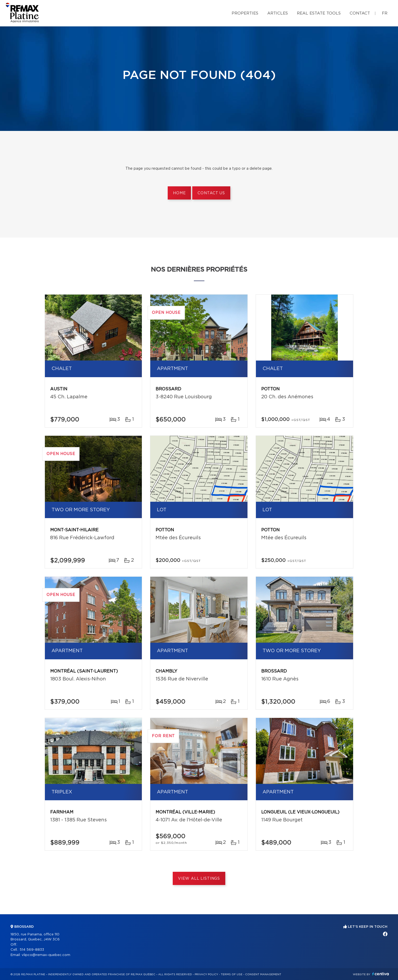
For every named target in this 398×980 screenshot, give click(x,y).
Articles (278, 13)
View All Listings (199, 879)
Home (179, 193)
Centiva (381, 974)
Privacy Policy (206, 974)
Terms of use (232, 974)
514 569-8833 (32, 950)
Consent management (263, 974)
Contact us (211, 193)
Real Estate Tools (319, 13)
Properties (245, 13)
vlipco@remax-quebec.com (46, 955)
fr (385, 13)
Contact (360, 13)
